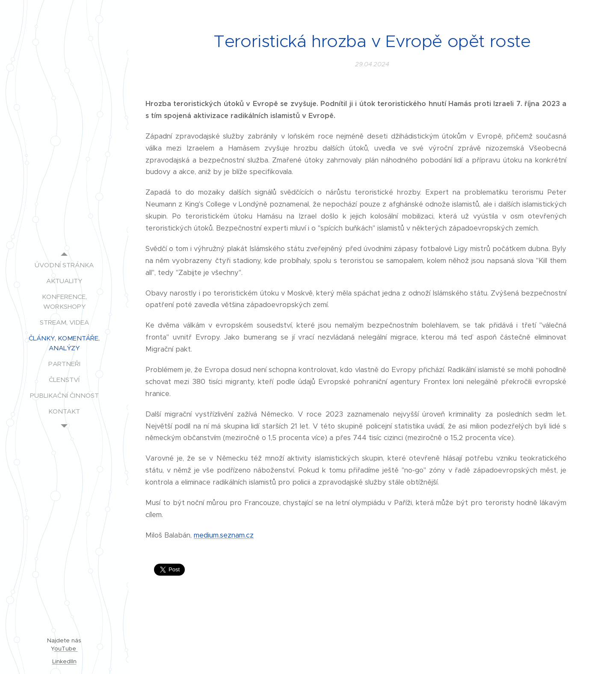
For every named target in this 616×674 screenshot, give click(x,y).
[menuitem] (64, 265)
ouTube (66, 649)
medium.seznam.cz (224, 535)
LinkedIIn (64, 661)
